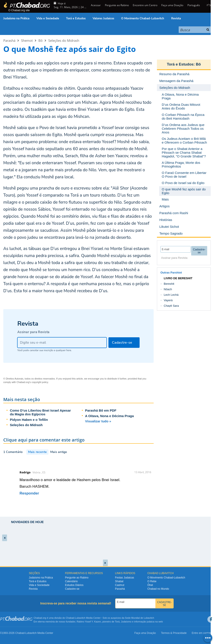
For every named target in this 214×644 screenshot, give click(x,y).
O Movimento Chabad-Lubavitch (143, 18)
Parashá (9, 40)
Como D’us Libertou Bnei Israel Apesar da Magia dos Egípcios (40, 412)
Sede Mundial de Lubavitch (139, 618)
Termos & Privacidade (174, 633)
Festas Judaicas (125, 578)
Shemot (27, 40)
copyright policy (40, 382)
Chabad (70, 618)
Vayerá (168, 300)
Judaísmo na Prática (16, 18)
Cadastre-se (72, 589)
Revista (176, 18)
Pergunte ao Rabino (117, 5)
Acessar (95, 5)
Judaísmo (126, 622)
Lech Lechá (171, 295)
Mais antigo (59, 452)
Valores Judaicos (103, 18)
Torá (117, 622)
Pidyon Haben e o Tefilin (29, 420)
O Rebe (152, 581)
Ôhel (150, 585)
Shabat (119, 581)
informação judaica (144, 622)
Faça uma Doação (172, 5)
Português (194, 5)
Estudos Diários (74, 585)
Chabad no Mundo (158, 589)
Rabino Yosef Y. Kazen (89, 622)
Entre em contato (202, 633)
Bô (40, 40)
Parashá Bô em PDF (101, 410)
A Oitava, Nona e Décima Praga (110, 416)
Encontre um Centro (145, 5)
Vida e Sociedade (48, 18)
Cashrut (120, 585)
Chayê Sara (171, 306)
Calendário (71, 581)
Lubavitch (80, 618)
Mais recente (38, 452)
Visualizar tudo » (98, 421)
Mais (165, 199)
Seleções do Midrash (64, 40)
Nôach (168, 289)
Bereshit (169, 284)
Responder (29, 493)
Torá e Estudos (76, 18)
